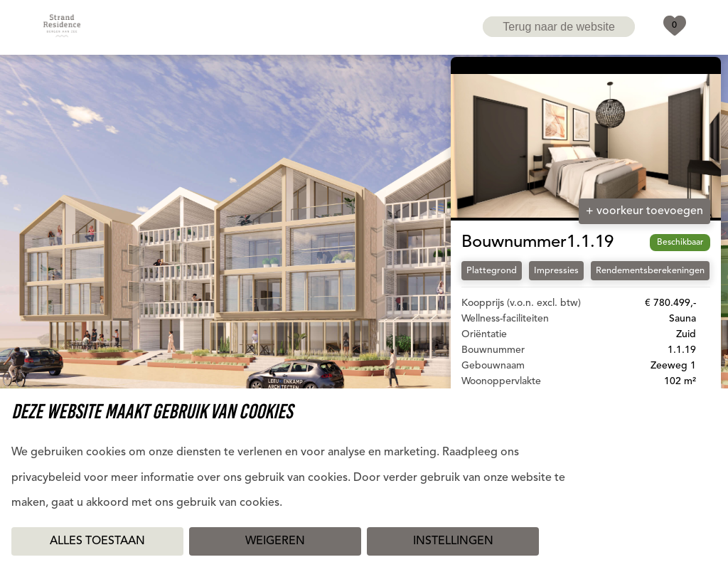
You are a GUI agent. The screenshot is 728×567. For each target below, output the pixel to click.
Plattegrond (492, 271)
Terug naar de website (558, 27)
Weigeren (275, 541)
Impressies (556, 271)
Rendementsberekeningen (650, 271)
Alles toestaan (97, 541)
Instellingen (453, 541)
